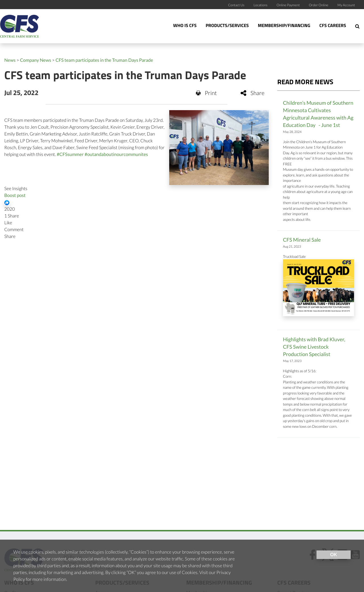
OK (334, 555)
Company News (36, 60)
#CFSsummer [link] (70, 154)
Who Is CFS (185, 26)
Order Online (319, 5)
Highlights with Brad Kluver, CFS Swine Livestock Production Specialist (314, 347)
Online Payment (288, 5)
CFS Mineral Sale (302, 240)
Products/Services (227, 26)
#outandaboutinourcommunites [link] (116, 154)
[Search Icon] (357, 26)
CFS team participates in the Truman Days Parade (104, 60)
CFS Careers (333, 26)
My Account (346, 5)
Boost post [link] (15, 195)
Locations (260, 5)
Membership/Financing (284, 26)
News (10, 60)
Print (206, 93)
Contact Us (236, 5)
